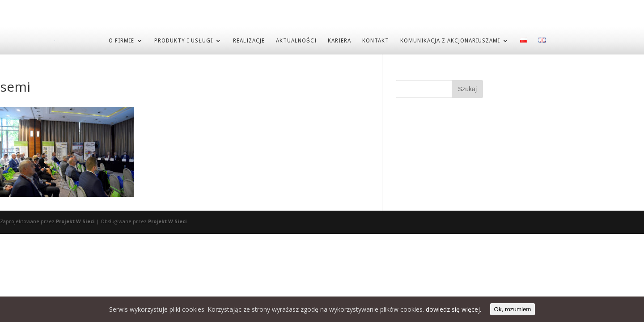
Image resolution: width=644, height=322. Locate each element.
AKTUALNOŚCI (296, 40)
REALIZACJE (249, 40)
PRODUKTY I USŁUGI (184, 40)
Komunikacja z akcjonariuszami (450, 40)
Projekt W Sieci (75, 221)
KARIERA (339, 40)
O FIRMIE (121, 40)
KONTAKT (376, 40)
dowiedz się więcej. (453, 309)
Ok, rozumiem (513, 309)
